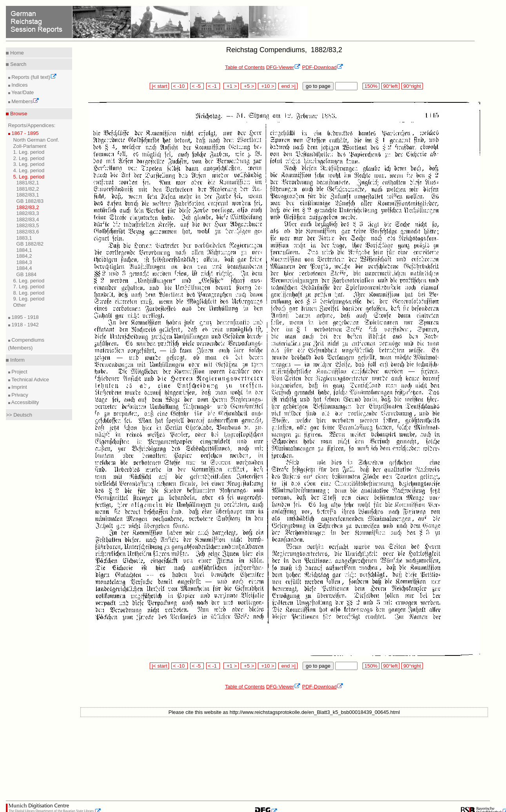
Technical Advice (30, 380)
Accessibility (25, 402)
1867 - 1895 (24, 133)
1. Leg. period (29, 152)
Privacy (19, 395)
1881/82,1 (28, 183)
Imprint (19, 387)
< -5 (197, 86)
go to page (318, 86)
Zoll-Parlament (30, 146)
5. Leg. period (29, 177)
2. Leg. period (29, 158)
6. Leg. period (29, 281)
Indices (19, 85)
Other (20, 305)
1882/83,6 (28, 232)
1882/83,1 (28, 195)
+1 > (231, 86)
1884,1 (24, 250)
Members (25, 101)
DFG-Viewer (283, 67)
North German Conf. (36, 140)
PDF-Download (323, 67)
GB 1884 (26, 274)
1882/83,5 (28, 225)
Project (19, 372)
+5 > (248, 86)
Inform (16, 360)
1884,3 (24, 262)
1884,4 (24, 268)
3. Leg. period (29, 164)
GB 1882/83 (30, 201)
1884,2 (24, 256)
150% (371, 86)
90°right (412, 86)
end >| (288, 86)
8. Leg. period (29, 293)
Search (17, 64)
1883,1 (24, 238)
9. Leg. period (29, 299)
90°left (390, 86)
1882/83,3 (28, 213)
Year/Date (22, 92)
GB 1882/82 (30, 244)
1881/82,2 (28, 189)
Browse (18, 114)
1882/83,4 (28, 219)
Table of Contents (245, 67)
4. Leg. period (29, 170)
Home (16, 53)
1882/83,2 (28, 207)
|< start (159, 86)
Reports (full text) (34, 77)
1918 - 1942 (24, 325)
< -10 (180, 86)
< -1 (213, 86)
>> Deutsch (19, 415)
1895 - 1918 (24, 317)
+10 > (267, 86)
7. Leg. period (29, 287)
